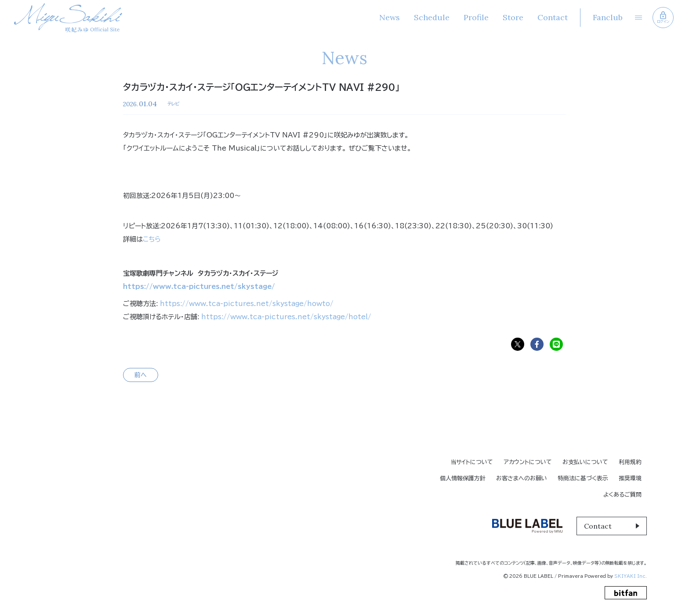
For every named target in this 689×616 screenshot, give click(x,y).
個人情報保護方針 (463, 478)
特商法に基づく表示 (583, 478)
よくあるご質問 (622, 495)
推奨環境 (630, 478)
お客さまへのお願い (522, 478)
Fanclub (607, 17)
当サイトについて (472, 462)
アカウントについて (528, 462)
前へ (141, 375)
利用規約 (630, 462)
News (389, 17)
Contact (552, 17)
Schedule (431, 17)
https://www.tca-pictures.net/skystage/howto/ (247, 304)
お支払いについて (585, 462)
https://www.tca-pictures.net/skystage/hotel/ (286, 317)
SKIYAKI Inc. (631, 576)
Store (513, 17)
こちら (152, 239)
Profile (476, 17)
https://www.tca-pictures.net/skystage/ (199, 286)
